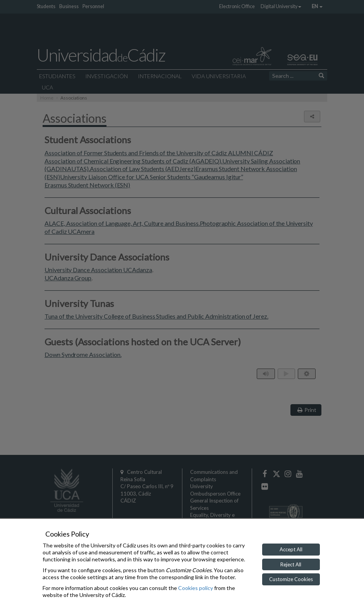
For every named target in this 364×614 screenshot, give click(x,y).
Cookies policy (196, 588)
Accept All (291, 549)
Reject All (291, 564)
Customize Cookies (291, 579)
